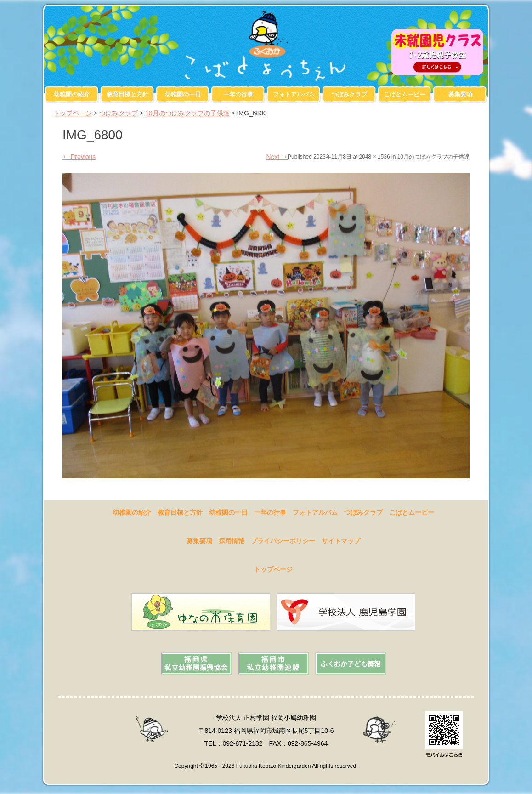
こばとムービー (405, 94)
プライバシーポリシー (283, 541)
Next (277, 157)
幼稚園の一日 (183, 94)
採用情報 (232, 541)
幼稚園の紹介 (72, 94)
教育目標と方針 (127, 94)
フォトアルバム (294, 94)
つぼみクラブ (349, 94)
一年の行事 (238, 94)
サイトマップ (341, 541)
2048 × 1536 (375, 157)
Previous (79, 157)
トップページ (73, 113)
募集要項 (460, 94)
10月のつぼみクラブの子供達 (187, 113)
